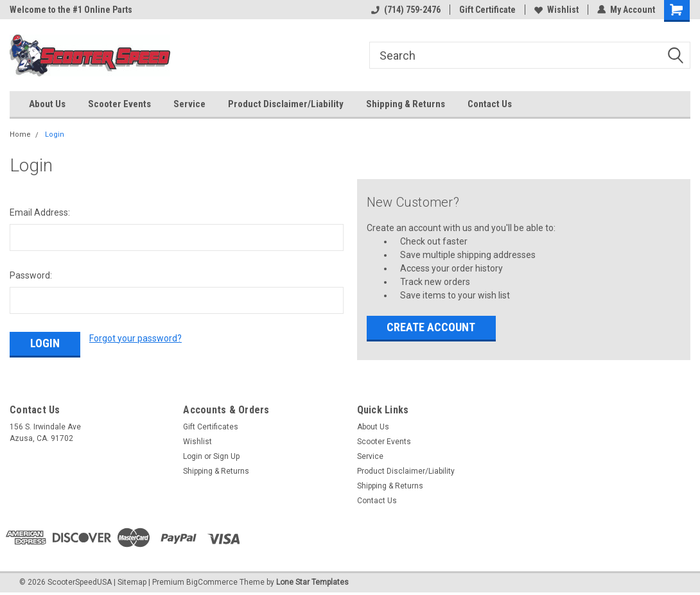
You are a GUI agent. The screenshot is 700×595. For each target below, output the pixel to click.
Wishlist (556, 10)
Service (189, 104)
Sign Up (226, 456)
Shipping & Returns (406, 104)
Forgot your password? (136, 338)
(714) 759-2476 (406, 10)
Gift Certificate (487, 10)
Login (55, 134)
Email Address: (40, 212)
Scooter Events (119, 104)
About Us (47, 104)
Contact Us (490, 104)
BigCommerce (212, 582)
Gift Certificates (211, 427)
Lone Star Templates (312, 582)
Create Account (431, 327)
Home (20, 134)
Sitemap (132, 582)
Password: (31, 275)
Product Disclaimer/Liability (286, 104)
